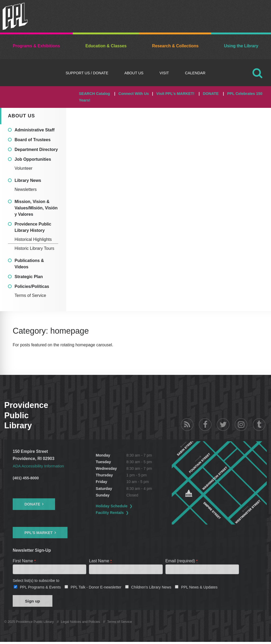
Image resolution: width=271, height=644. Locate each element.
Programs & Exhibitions (36, 46)
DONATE (211, 94)
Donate (32, 504)
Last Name (101, 561)
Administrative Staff (35, 130)
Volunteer (24, 168)
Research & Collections (175, 46)
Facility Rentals (120, 513)
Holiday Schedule (122, 506)
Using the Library (241, 46)
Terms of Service (30, 295)
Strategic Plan (29, 277)
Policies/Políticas (32, 286)
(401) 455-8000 (26, 478)
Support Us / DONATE (87, 73)
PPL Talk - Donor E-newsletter (96, 588)
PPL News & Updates (199, 588)
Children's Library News (151, 588)
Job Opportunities (33, 159)
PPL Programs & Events (40, 588)
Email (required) (182, 561)
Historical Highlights (33, 239)
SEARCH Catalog (94, 94)
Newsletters (26, 189)
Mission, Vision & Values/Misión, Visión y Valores (36, 208)
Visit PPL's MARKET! (175, 94)
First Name (24, 561)
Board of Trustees (33, 140)
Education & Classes (106, 46)
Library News (28, 180)
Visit (164, 73)
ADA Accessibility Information (40, 466)
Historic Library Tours (34, 248)
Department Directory (36, 149)
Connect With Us (134, 94)
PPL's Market (39, 533)
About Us (134, 73)
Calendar (195, 73)
